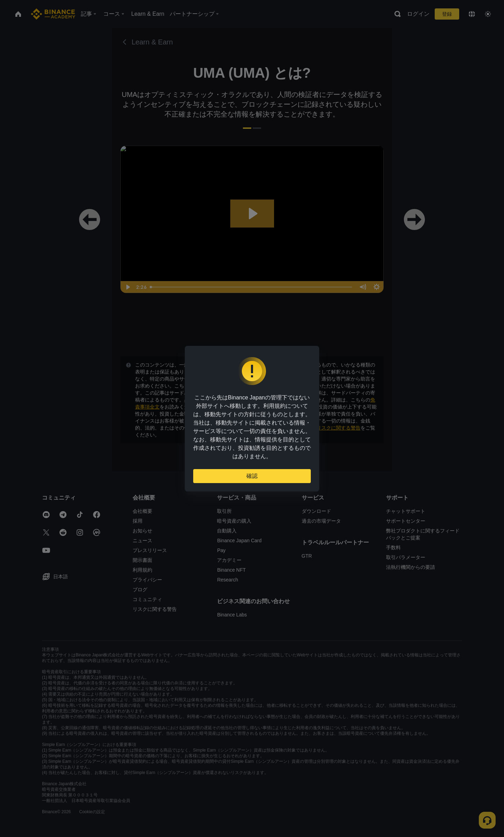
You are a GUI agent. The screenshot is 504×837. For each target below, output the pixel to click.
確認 (252, 476)
